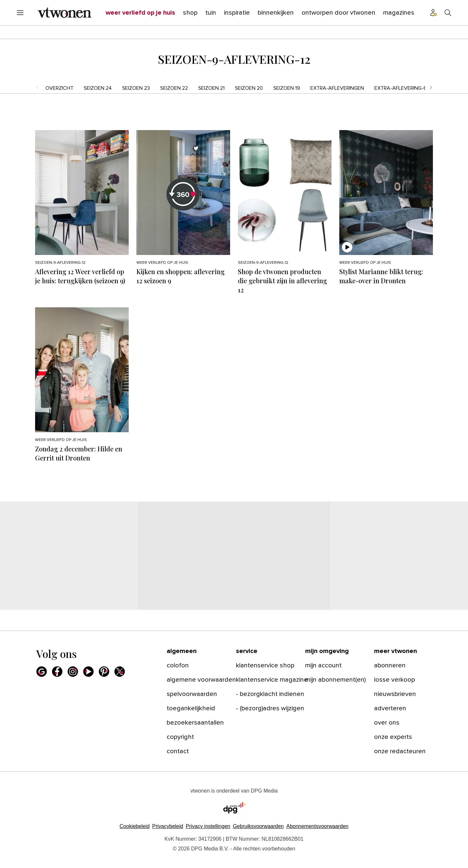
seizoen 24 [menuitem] (98, 88)
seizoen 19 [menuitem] (287, 88)
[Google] (42, 672)
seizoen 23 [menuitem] (136, 88)
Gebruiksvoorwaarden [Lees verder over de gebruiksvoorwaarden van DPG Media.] (258, 826)
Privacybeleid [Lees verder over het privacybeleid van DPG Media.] (168, 826)
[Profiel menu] (434, 13)
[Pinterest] (104, 672)
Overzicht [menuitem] (59, 88)
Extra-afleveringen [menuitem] (337, 88)
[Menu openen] (20, 13)
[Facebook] (57, 672)
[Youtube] (88, 672)
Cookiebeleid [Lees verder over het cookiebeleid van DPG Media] (135, 826)
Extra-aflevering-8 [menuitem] (400, 88)
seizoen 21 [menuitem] (211, 88)
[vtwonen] (65, 13)
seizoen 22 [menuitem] (174, 88)
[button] (208, 826)
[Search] (448, 13)
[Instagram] (73, 672)
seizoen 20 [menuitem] (249, 88)
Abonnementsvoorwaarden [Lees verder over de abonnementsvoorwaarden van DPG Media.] (317, 826)
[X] (120, 672)
